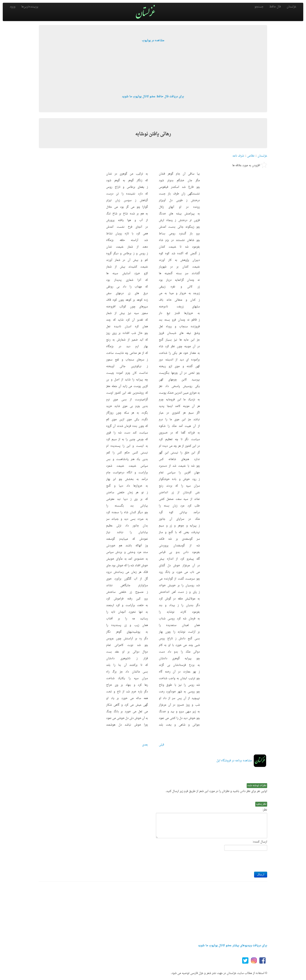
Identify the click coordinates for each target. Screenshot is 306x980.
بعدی (145, 745)
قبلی (161, 745)
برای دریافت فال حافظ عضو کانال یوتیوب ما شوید (153, 97)
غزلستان (291, 7)
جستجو (259, 7)
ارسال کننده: (260, 842)
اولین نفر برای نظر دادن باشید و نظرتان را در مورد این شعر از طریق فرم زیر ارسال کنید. (216, 791)
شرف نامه (238, 156)
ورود (13, 7)
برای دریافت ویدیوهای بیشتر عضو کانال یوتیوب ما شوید (233, 946)
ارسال (261, 874)
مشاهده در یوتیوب (153, 41)
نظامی (251, 156)
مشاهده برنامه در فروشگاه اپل (234, 761)
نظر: (265, 810)
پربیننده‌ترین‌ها (30, 7)
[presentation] (238, 860)
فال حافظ (275, 7)
